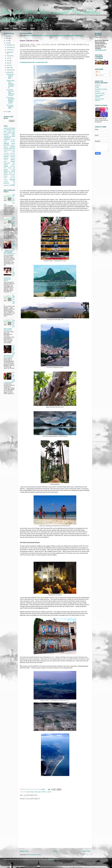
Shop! (33, 28)
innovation (6, 153)
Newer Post (24, 851)
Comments (100, 75)
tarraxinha (12, 178)
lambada (13, 157)
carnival (6, 136)
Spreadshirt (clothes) (101, 89)
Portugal (13, 170)
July (8, 58)
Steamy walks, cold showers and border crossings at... (11, 84)
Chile (10, 136)
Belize (10, 132)
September (10, 52)
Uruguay (6, 185)
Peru (5, 168)
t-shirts (13, 176)
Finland (13, 147)
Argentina (7, 128)
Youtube (97, 91)
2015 (7, 36)
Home (7, 28)
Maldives (6, 160)
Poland (10, 168)
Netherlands (7, 163)
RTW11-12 (45, 792)
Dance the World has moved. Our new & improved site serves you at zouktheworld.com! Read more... (55, 36)
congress (7, 140)
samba (6, 173)
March (9, 68)
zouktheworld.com (100, 50)
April (8, 65)
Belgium (6, 132)
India (14, 152)
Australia (12, 128)
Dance (15, 28)
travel (49, 792)
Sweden (6, 176)
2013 (7, 41)
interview (6, 155)
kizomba (6, 157)
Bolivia (10, 133)
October (9, 50)
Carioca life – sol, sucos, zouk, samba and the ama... (10, 93)
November (10, 47)
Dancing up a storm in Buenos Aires (10, 76)
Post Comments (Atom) (34, 855)
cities (36, 792)
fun (11, 150)
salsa (13, 171)
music (5, 162)
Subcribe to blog (100, 94)
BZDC (14, 135)
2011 (7, 112)
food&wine (7, 150)
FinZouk (6, 149)
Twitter (97, 87)
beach (28, 792)
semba (10, 175)
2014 (7, 38)
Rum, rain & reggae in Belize (10, 107)
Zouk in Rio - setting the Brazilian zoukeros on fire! (11, 100)
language (6, 158)
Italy (10, 155)
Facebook (98, 85)
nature (13, 161)
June (8, 61)
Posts (98, 72)
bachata (9, 130)
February (10, 70)
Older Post (86, 851)
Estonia (6, 147)
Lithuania (13, 158)
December (10, 45)
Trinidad (6, 182)
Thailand (6, 180)
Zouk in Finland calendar (99, 100)
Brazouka (6, 135)
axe (5, 130)
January (9, 72)
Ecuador (13, 145)
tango (5, 178)
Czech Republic (9, 141)
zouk (13, 185)
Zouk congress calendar (99, 96)
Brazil (32, 792)
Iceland (5, 152)
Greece (13, 150)
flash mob (12, 149)
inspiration (12, 153)
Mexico (13, 160)
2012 (7, 43)
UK (14, 183)
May (8, 63)
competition (7, 138)
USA (9, 185)
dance (40, 792)
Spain (13, 175)
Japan (13, 155)
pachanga (13, 166)
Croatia (13, 140)
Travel (24, 28)
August (9, 56)
